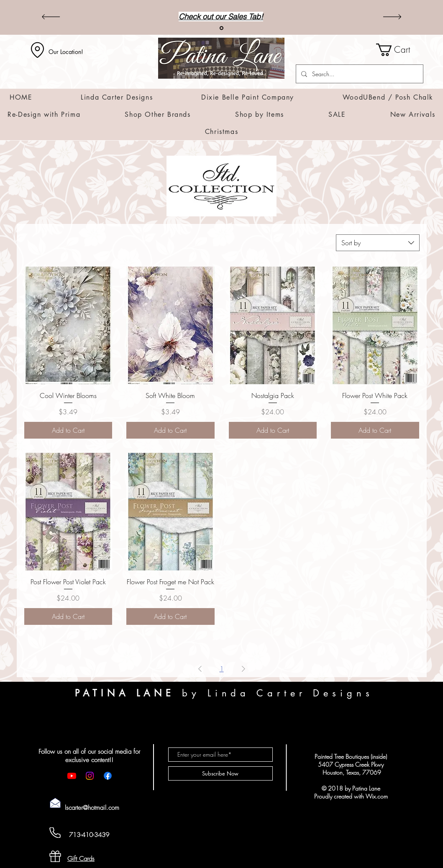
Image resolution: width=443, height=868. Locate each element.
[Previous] (51, 17)
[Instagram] (90, 776)
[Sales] (221, 28)
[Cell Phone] (55, 833)
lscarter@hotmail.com (92, 808)
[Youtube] (72, 776)
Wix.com (377, 796)
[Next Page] (243, 669)
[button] (400, 50)
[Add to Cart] (68, 430)
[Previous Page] (200, 669)
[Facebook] (108, 776)
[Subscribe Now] (220, 773)
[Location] (38, 50)
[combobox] (378, 243)
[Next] (392, 17)
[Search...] (359, 74)
